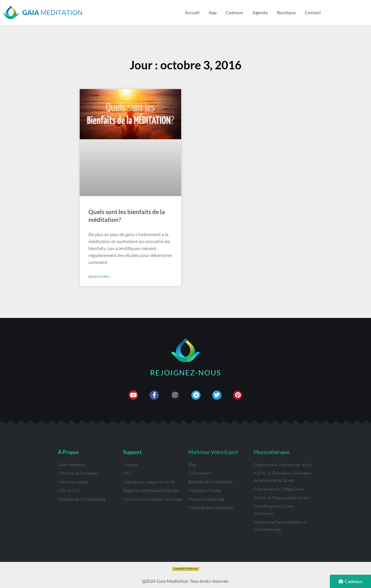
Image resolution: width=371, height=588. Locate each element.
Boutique (286, 12)
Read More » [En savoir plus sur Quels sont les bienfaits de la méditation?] (100, 277)
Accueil (192, 12)
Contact (313, 12)
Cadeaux (234, 12)
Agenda (260, 12)
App (213, 12)
